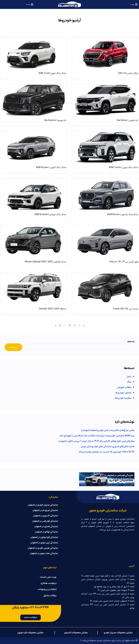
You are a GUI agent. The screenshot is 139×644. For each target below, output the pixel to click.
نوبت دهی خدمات (48, 577)
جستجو (131, 341)
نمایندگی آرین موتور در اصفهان (44, 543)
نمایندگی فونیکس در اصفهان (45, 521)
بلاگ (129, 382)
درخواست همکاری (49, 583)
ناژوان (4, 641)
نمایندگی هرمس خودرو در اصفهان (43, 548)
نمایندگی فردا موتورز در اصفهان (44, 537)
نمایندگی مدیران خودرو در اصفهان (43, 505)
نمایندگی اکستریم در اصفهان (46, 516)
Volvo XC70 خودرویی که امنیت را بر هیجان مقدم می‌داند (106, 452)
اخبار (129, 377)
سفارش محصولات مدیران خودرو (118, 633)
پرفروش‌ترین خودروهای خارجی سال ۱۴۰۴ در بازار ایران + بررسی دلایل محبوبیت (96, 441)
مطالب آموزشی (124, 387)
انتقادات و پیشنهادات (47, 590)
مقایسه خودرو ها (123, 398)
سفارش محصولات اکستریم (76, 633)
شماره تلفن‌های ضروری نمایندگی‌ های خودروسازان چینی (108, 447)
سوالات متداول (50, 596)
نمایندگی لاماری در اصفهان (46, 527)
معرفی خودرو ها (123, 393)
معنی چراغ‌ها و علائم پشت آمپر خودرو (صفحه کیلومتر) (108, 430)
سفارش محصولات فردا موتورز (30, 633)
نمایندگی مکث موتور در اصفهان (44, 554)
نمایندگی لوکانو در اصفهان (46, 532)
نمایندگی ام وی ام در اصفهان (45, 510)
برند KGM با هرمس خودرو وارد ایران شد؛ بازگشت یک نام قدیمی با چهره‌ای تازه (97, 436)
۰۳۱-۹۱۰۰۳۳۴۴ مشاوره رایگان (30, 608)
